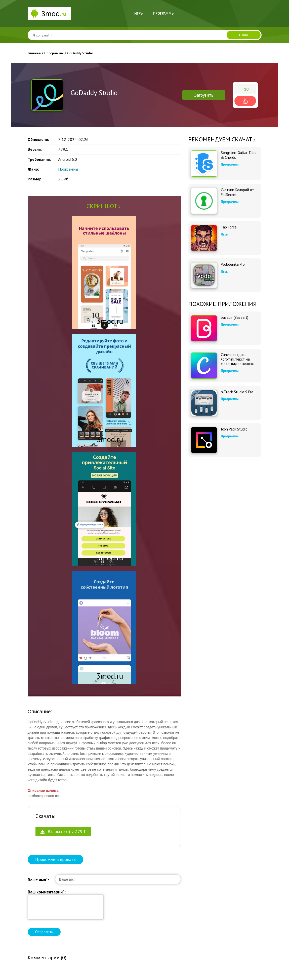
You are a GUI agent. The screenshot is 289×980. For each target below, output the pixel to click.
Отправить (44, 932)
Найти (244, 35)
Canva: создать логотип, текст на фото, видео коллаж (238, 359)
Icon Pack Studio (234, 429)
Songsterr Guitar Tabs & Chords (239, 155)
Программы (164, 13)
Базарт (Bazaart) (235, 318)
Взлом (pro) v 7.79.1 (63, 831)
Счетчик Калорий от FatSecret (237, 192)
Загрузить (204, 95)
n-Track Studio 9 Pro (237, 392)
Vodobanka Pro (233, 264)
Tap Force (229, 227)
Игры (139, 13)
